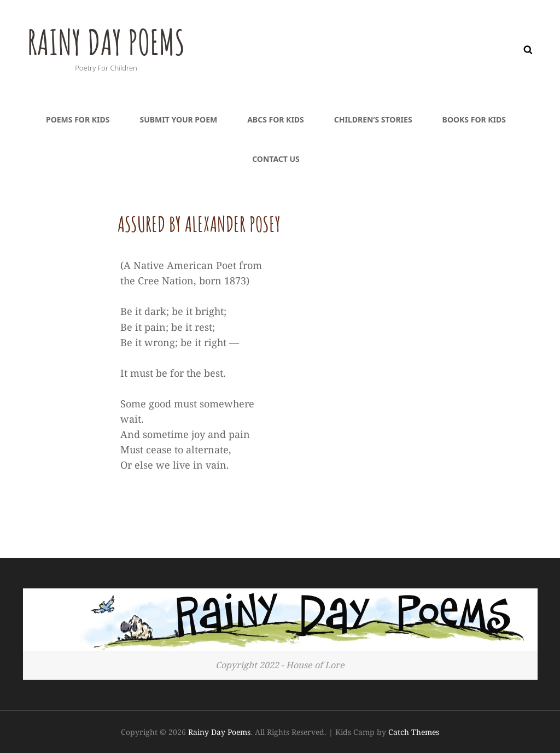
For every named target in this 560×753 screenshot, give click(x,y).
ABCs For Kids (276, 119)
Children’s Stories (373, 119)
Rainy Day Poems (116, 40)
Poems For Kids (78, 119)
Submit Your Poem (178, 119)
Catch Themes (414, 732)
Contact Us (276, 159)
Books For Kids (474, 119)
